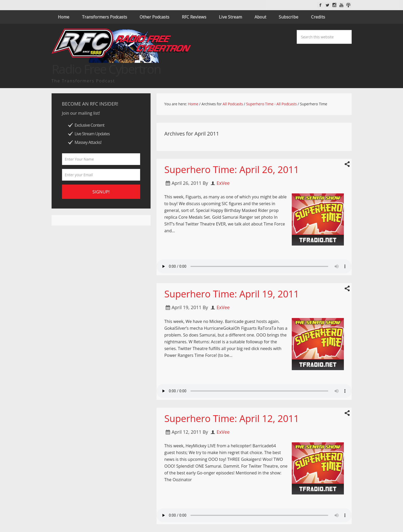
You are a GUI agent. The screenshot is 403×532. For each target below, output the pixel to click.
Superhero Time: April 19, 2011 (232, 294)
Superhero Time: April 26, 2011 (232, 170)
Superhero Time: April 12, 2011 (232, 418)
